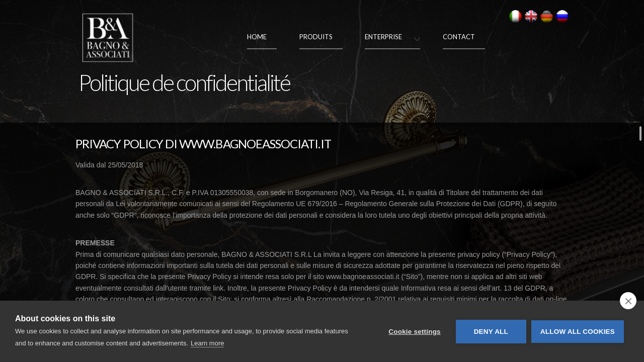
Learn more (207, 343)
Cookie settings (415, 332)
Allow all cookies (578, 332)
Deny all (491, 332)
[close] (628, 301)
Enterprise (383, 37)
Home (257, 37)
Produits (316, 37)
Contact (459, 37)
